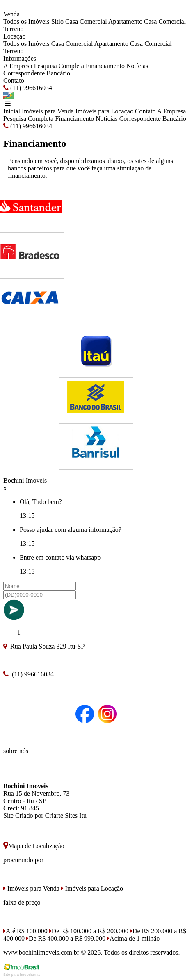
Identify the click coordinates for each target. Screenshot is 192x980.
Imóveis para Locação (104, 111)
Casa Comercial (86, 22)
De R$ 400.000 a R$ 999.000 (66, 938)
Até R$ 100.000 (25, 931)
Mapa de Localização (34, 846)
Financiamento (105, 66)
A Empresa (18, 66)
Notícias (137, 66)
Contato (14, 81)
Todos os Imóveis (26, 22)
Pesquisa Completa (59, 66)
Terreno (14, 29)
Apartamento (126, 22)
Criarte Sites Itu (66, 816)
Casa (150, 22)
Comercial (172, 22)
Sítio (57, 22)
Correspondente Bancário (37, 73)
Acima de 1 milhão (133, 938)
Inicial (12, 111)
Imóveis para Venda (48, 111)
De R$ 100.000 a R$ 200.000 (89, 931)
